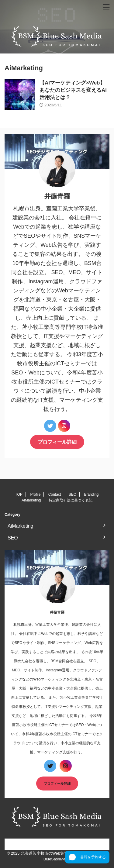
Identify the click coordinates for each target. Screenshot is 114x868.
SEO (73, 494)
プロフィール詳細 (57, 442)
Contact (55, 494)
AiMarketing (31, 500)
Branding (91, 494)
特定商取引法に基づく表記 (71, 500)
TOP (19, 494)
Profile (35, 494)
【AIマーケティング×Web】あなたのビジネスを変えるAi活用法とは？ (73, 90)
